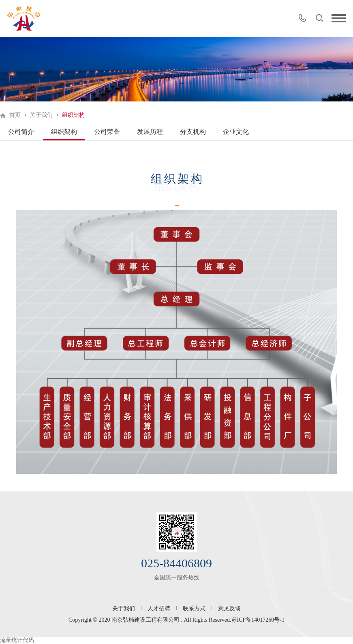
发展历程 (150, 132)
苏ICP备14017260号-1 (258, 620)
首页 (15, 115)
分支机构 (193, 132)
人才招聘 (159, 608)
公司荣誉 (107, 132)
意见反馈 (229, 608)
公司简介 (21, 132)
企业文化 (236, 132)
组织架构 (64, 132)
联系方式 (194, 608)
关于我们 (41, 115)
